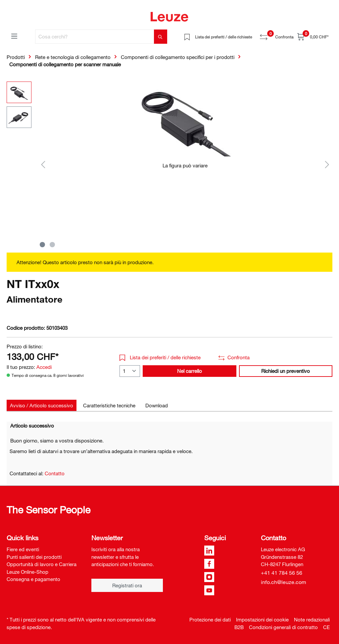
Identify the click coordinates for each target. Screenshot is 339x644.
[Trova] (161, 37)
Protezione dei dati (210, 619)
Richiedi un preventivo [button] (286, 371)
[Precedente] (43, 164)
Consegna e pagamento (33, 579)
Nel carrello (190, 371)
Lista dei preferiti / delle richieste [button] (160, 357)
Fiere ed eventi (23, 549)
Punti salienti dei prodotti (34, 557)
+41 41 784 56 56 (282, 573)
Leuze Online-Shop (27, 572)
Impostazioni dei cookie (262, 619)
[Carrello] (313, 37)
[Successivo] (327, 164)
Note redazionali (312, 619)
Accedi (44, 367)
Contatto (55, 473)
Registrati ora (127, 585)
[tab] (42, 406)
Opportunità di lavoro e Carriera (42, 564)
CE (326, 627)
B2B (239, 627)
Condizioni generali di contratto (283, 627)
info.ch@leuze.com (284, 582)
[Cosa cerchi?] (95, 37)
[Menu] (14, 36)
